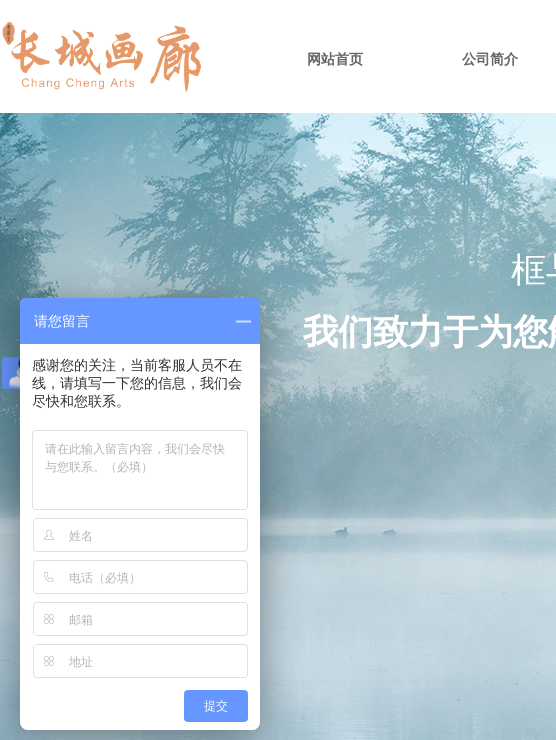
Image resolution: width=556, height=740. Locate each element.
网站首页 (335, 59)
